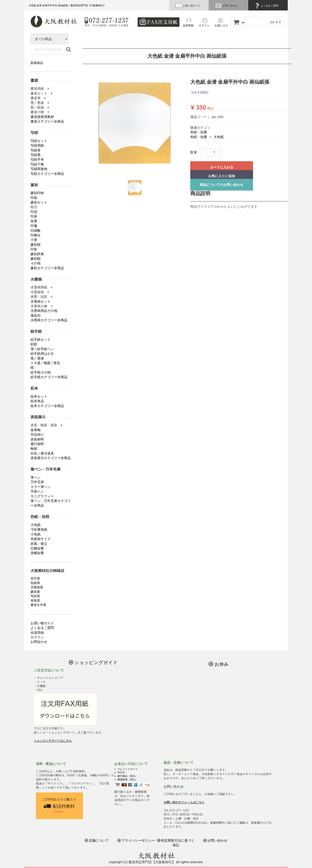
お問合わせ (39, 642)
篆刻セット (39, 202)
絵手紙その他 (41, 372)
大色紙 (219, 137)
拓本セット (39, 396)
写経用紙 (37, 145)
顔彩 (34, 344)
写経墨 (36, 155)
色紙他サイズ (41, 539)
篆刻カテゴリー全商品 (47, 268)
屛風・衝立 (39, 544)
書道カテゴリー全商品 (47, 121)
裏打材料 (37, 444)
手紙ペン (37, 491)
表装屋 (35, 600)
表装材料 (37, 439)
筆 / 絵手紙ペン (42, 349)
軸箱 (34, 449)
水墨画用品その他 (44, 311)
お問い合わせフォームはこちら (184, 802)
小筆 (34, 240)
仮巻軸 (36, 430)
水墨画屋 (37, 587)
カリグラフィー (42, 496)
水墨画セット (41, 301)
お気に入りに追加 (222, 176)
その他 (36, 263)
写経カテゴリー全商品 (47, 174)
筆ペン (36, 477)
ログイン (37, 637)
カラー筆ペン (41, 487)
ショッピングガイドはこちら (53, 741)
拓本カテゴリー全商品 (47, 406)
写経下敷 (37, 164)
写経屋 (35, 596)
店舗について (97, 840)
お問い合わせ (226, 6)
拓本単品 (37, 401)
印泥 (34, 212)
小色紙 (36, 534)
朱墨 (34, 221)
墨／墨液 (37, 358)
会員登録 (37, 633)
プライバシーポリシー (136, 840)
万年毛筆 (37, 482)
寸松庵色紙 (39, 529)
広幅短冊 (37, 548)
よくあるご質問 (266, 6)
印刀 (34, 207)
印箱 (34, 198)
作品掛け (37, 435)
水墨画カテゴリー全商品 (49, 320)
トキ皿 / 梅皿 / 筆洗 (45, 363)
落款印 (36, 316)
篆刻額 (36, 259)
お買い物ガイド (188, 6)
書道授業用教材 (42, 117)
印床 (34, 216)
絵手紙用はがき (42, 354)
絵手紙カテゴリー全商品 (49, 377)
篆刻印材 (37, 193)
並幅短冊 (37, 553)
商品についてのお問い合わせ (222, 185)
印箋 (34, 226)
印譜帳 (36, 231)
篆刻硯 (36, 245)
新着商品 (37, 63)
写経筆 (36, 150)
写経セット (39, 141)
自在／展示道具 (42, 453)
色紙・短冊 (199, 132)
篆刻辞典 (37, 254)
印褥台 (36, 235)
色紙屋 (35, 583)
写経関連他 (39, 169)
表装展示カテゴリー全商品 (51, 458)
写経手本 (37, 159)
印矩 (34, 249)
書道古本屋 (38, 605)
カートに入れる (222, 167)
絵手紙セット (41, 340)
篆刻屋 (35, 592)
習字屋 (35, 579)
